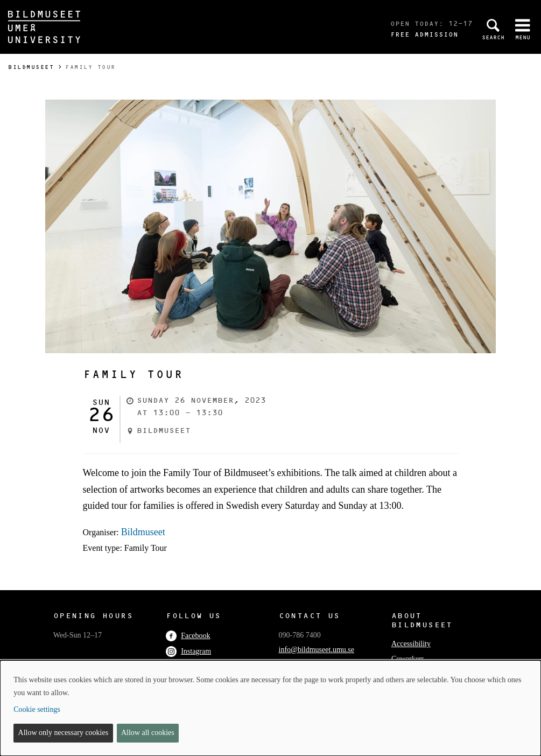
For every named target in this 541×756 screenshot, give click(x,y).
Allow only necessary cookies (64, 733)
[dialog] (270, 708)
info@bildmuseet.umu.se (317, 650)
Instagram (188, 651)
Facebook (188, 636)
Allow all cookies (148, 733)
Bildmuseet (31, 67)
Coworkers (408, 659)
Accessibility (411, 644)
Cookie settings (37, 709)
